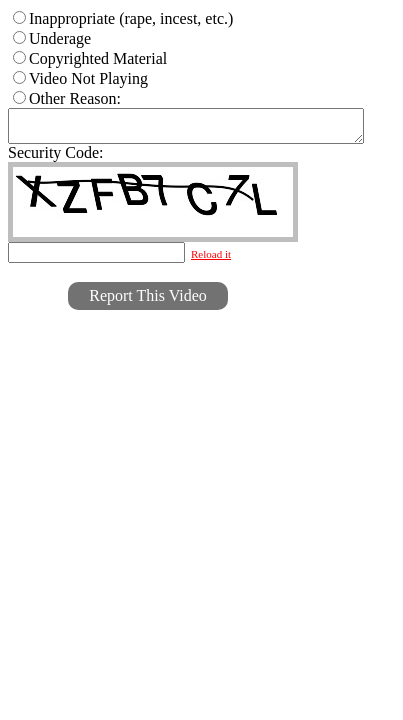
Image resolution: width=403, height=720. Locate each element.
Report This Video (148, 301)
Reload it (211, 260)
